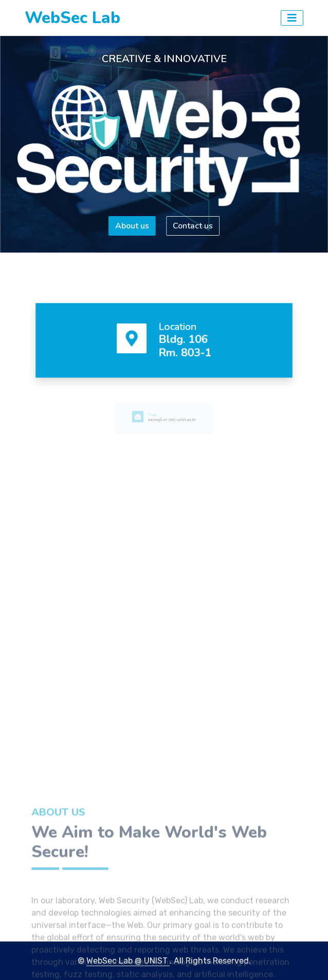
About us (131, 226)
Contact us (194, 226)
